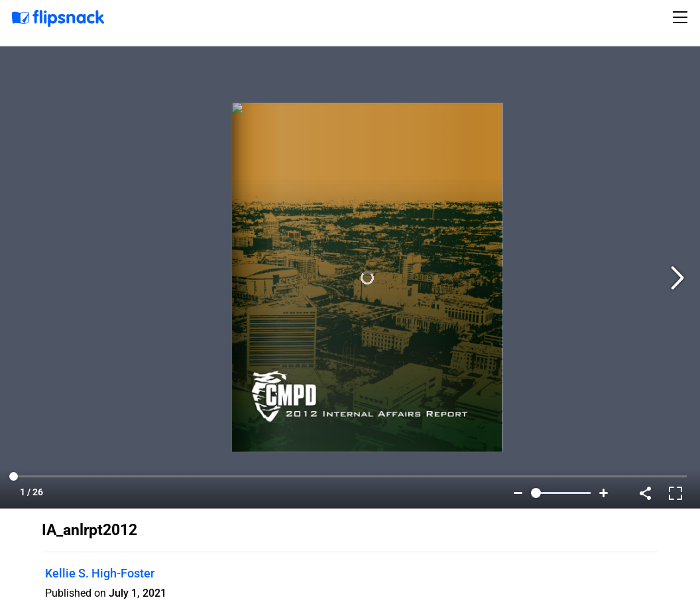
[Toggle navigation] (682, 17)
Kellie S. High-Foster (100, 573)
